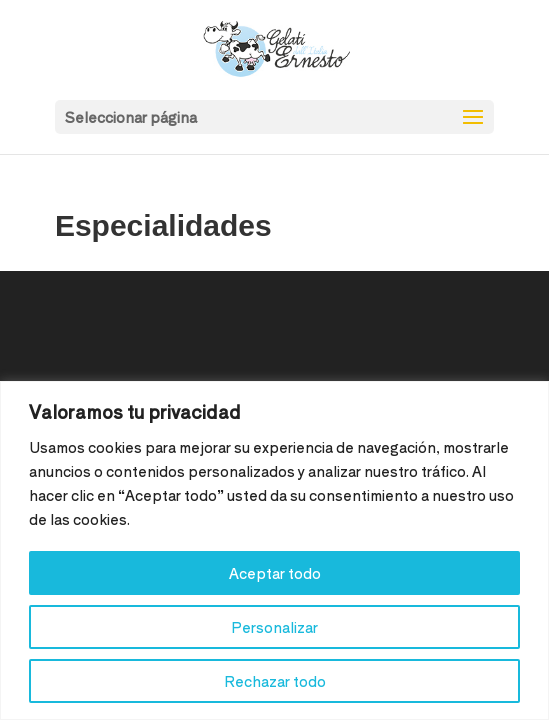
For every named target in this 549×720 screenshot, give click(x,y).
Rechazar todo (275, 681)
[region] (274, 550)
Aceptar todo (275, 573)
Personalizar (274, 627)
